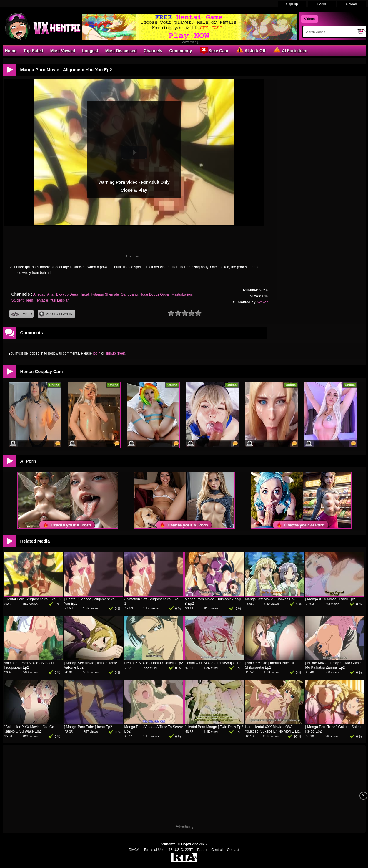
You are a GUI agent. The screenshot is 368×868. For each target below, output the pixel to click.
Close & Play (134, 190)
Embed (21, 314)
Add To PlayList (57, 314)
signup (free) (115, 353)
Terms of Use (154, 850)
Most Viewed (63, 51)
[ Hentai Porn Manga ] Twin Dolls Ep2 (214, 727)
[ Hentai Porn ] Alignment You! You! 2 (33, 599)
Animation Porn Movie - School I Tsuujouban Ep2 (29, 665)
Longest (90, 51)
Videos (309, 19)
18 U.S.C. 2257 (181, 850)
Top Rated (33, 51)
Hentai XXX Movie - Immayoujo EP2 (213, 663)
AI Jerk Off (250, 50)
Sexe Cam (213, 50)
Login (322, 4)
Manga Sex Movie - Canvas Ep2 (270, 599)
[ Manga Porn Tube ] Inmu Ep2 (88, 727)
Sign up (292, 4)
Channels (153, 51)
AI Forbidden (290, 50)
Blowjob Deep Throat (73, 294)
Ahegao (39, 294)
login (97, 353)
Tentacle (42, 300)
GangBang (129, 294)
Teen (29, 300)
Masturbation (182, 294)
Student (18, 300)
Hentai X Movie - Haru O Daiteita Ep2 (154, 663)
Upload (351, 4)
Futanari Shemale (105, 294)
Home (11, 51)
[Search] (329, 32)
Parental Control (210, 850)
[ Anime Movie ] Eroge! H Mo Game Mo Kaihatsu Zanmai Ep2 (333, 665)
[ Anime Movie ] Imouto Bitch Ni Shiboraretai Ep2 (270, 665)
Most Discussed (121, 51)
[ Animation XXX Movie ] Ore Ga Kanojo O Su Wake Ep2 (29, 729)
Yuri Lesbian (60, 300)
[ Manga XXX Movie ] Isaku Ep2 (330, 599)
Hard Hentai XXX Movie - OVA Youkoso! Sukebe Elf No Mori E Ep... (274, 729)
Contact (233, 850)
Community (180, 51)
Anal (51, 294)
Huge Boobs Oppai (155, 294)
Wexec (263, 302)
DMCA (134, 850)
